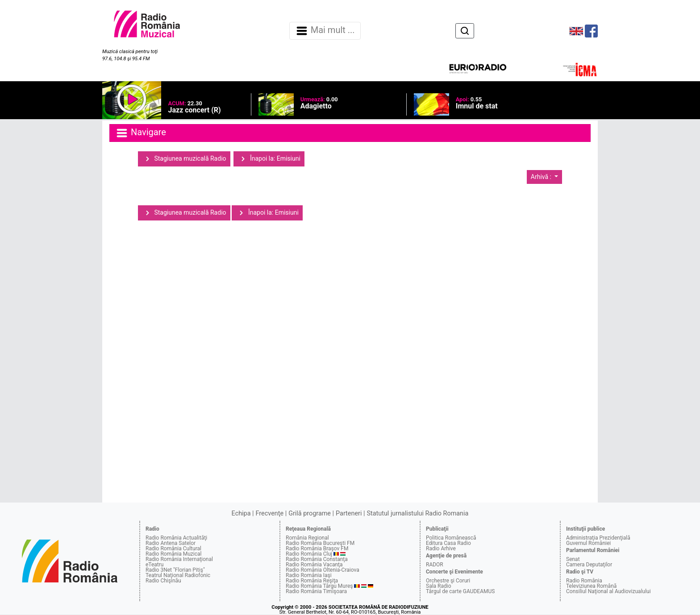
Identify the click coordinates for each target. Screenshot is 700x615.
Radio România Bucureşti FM (320, 543)
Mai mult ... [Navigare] (325, 31)
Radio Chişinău (163, 581)
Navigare (141, 133)
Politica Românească (451, 538)
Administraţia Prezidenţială (598, 538)
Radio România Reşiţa (312, 581)
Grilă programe (310, 513)
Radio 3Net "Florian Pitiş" (175, 570)
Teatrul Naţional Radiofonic (178, 575)
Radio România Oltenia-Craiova (323, 570)
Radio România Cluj (309, 554)
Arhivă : (542, 177)
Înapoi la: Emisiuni (269, 159)
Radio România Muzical (173, 554)
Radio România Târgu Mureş (319, 586)
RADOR (435, 565)
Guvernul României (588, 543)
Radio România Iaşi (309, 575)
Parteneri (349, 513)
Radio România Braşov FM (317, 549)
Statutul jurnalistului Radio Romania (417, 513)
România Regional (307, 538)
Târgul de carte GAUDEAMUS (460, 591)
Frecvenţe (270, 513)
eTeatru (154, 565)
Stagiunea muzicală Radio (184, 159)
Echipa (241, 513)
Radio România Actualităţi (176, 538)
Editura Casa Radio (448, 543)
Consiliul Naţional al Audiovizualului (608, 591)
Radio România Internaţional (179, 559)
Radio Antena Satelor (171, 543)
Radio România (584, 581)
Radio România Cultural (173, 549)
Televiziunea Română (591, 586)
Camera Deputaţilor (589, 565)
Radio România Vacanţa (314, 565)
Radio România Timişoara (316, 591)
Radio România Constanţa (317, 559)
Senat (573, 559)
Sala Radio (439, 586)
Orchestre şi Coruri (448, 581)
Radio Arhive (441, 549)
